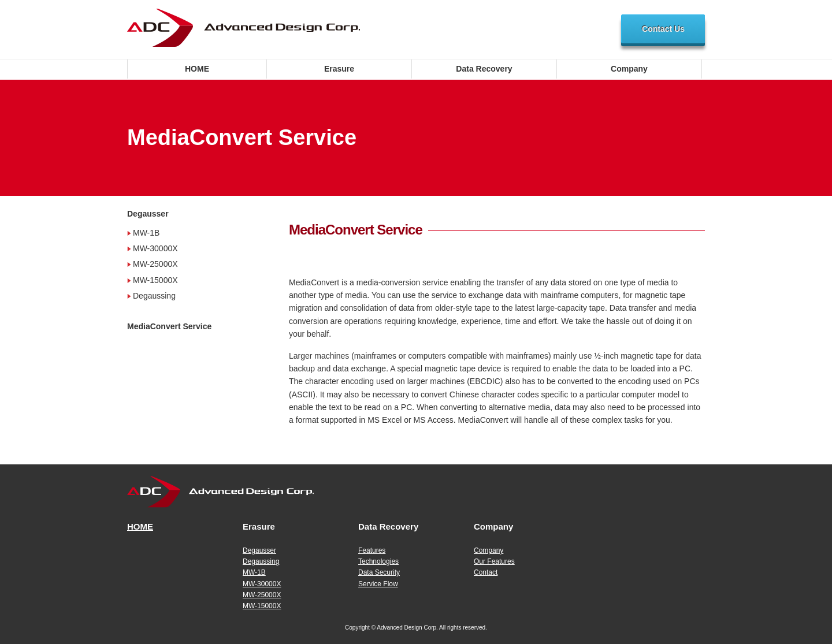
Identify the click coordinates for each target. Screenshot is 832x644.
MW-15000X (155, 280)
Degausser (148, 214)
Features (372, 550)
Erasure (339, 69)
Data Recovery (484, 69)
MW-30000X (155, 248)
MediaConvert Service (169, 326)
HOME (197, 69)
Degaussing (154, 296)
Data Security (379, 572)
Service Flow (378, 584)
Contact (486, 572)
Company (629, 69)
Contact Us (663, 29)
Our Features (494, 561)
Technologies (378, 561)
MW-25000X (155, 264)
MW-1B (146, 233)
